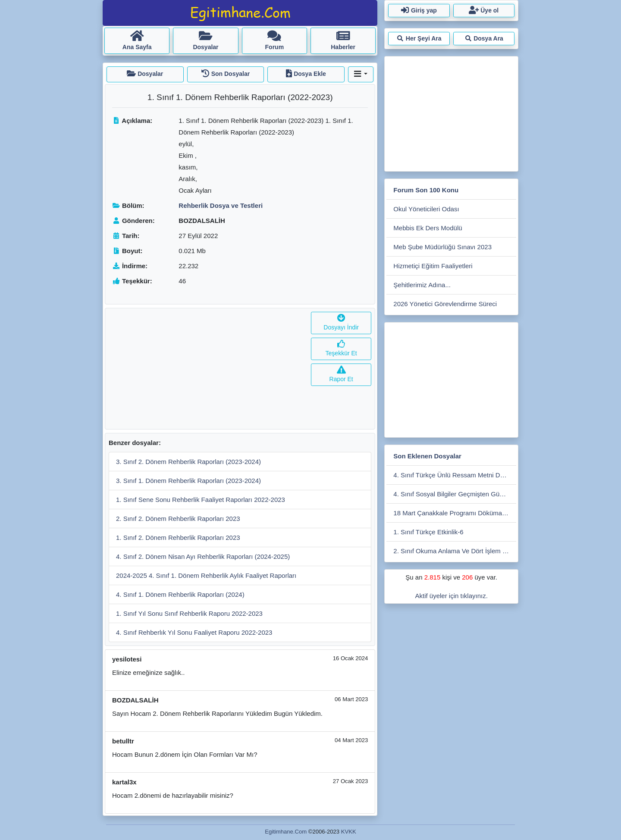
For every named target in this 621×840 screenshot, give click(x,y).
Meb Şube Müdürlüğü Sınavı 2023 (442, 247)
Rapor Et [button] (341, 375)
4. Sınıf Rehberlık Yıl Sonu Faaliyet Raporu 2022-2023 (194, 632)
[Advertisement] (206, 369)
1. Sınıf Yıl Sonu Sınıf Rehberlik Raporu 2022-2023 (189, 613)
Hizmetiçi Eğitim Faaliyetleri (433, 266)
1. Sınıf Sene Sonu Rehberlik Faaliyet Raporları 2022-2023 (201, 500)
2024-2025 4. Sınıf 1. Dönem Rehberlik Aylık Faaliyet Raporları (206, 575)
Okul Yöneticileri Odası (426, 209)
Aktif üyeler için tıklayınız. (451, 596)
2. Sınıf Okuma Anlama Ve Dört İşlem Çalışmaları (455, 551)
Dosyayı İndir (341, 323)
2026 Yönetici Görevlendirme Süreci (445, 304)
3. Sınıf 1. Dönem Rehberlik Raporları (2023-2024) (188, 481)
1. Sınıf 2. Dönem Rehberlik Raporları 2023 (178, 538)
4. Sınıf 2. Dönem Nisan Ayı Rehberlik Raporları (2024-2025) (203, 556)
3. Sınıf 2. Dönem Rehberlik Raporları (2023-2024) (188, 462)
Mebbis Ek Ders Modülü (428, 228)
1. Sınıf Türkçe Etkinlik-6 (428, 532)
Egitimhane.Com (286, 832)
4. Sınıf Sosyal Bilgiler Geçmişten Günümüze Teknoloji (455, 494)
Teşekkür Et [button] (341, 349)
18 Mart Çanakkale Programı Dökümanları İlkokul (455, 513)
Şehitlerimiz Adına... (422, 285)
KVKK (349, 832)
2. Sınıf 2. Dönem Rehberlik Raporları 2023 (178, 519)
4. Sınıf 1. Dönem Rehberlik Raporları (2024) (180, 594)
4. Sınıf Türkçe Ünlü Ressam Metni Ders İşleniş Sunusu (455, 475)
